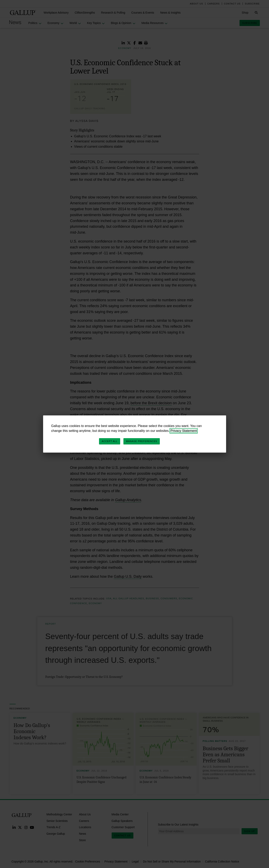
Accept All (109, 441)
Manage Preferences (142, 441)
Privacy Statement (184, 431)
